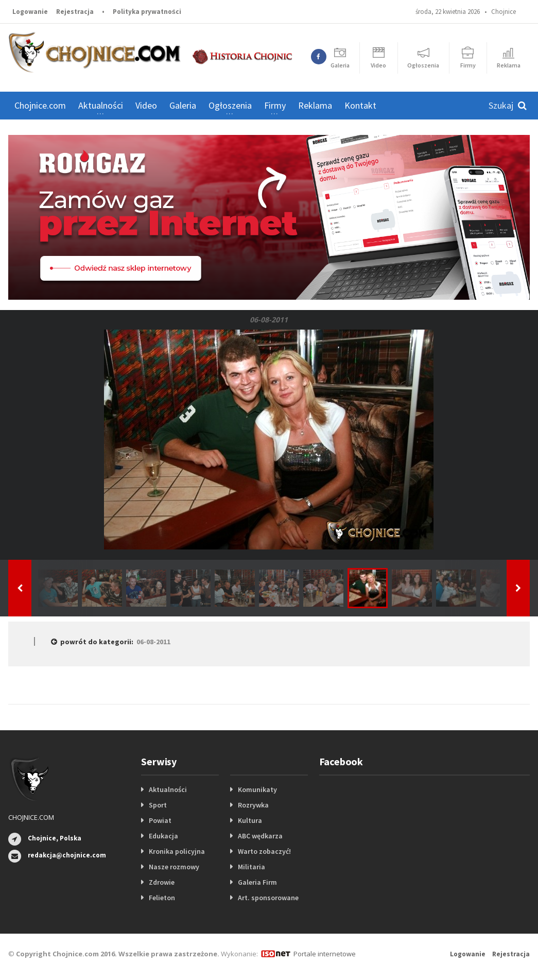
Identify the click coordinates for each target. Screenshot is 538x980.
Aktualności (168, 789)
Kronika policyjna (177, 851)
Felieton (162, 898)
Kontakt (360, 105)
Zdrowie (162, 882)
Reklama (315, 105)
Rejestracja (75, 12)
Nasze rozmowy (174, 867)
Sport (158, 805)
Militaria (251, 867)
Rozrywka (253, 805)
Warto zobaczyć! (264, 851)
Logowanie (30, 12)
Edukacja (163, 836)
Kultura (250, 820)
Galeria (183, 105)
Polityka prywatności (147, 12)
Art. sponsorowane (268, 898)
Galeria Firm (257, 882)
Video (146, 105)
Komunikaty (257, 789)
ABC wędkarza (260, 836)
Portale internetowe (325, 954)
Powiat (160, 820)
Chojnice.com (40, 105)
